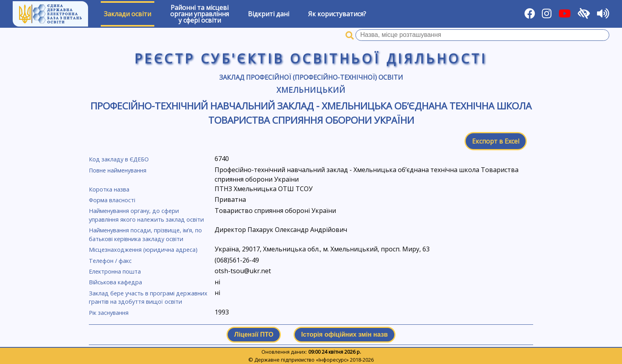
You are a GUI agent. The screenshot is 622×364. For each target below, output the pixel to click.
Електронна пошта (115, 271)
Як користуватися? (337, 14)
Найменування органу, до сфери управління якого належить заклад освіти (146, 215)
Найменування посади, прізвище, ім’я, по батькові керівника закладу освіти (145, 235)
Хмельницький (311, 90)
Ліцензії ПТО (254, 334)
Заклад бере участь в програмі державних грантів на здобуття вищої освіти (148, 298)
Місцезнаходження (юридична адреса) (143, 250)
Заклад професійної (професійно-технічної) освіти (311, 77)
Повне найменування (118, 170)
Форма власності (112, 200)
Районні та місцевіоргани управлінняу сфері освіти (200, 14)
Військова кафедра (115, 282)
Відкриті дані (269, 14)
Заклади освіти (128, 14)
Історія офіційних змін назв (344, 334)
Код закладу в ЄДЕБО (119, 159)
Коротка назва (109, 189)
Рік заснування (109, 313)
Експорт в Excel (496, 141)
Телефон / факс (110, 261)
